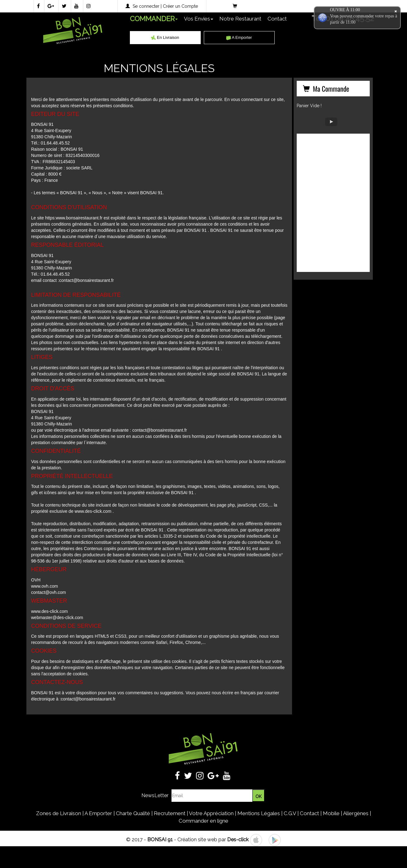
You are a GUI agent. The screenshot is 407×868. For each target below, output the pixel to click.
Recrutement (170, 813)
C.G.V (290, 813)
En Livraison (165, 37)
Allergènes (356, 813)
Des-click (238, 840)
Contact (277, 19)
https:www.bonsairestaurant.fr (74, 218)
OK (258, 797)
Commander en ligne (203, 821)
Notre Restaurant (240, 19)
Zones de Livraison (59, 813)
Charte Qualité (133, 813)
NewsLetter (155, 795)
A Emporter (239, 37)
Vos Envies (199, 19)
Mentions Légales (259, 813)
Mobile (331, 813)
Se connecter (146, 6)
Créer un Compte (180, 6)
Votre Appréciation (211, 813)
